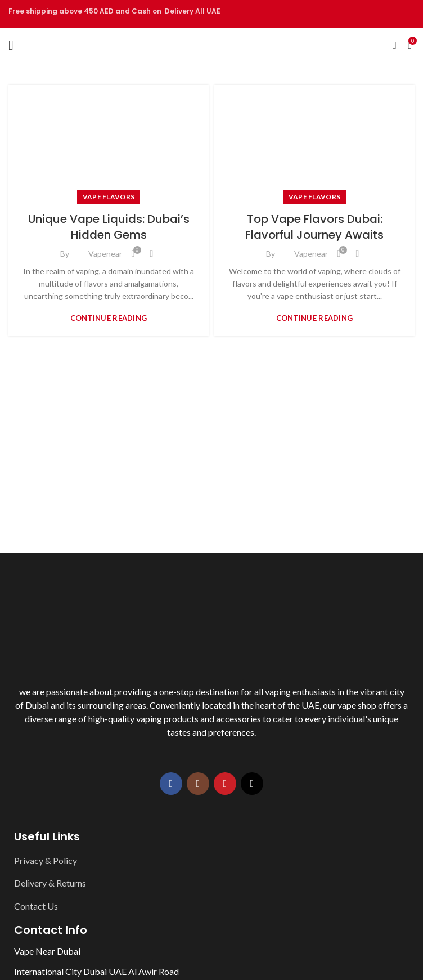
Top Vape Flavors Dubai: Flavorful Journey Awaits (314, 227)
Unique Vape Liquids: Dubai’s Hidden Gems (109, 227)
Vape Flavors (109, 197)
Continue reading (109, 318)
